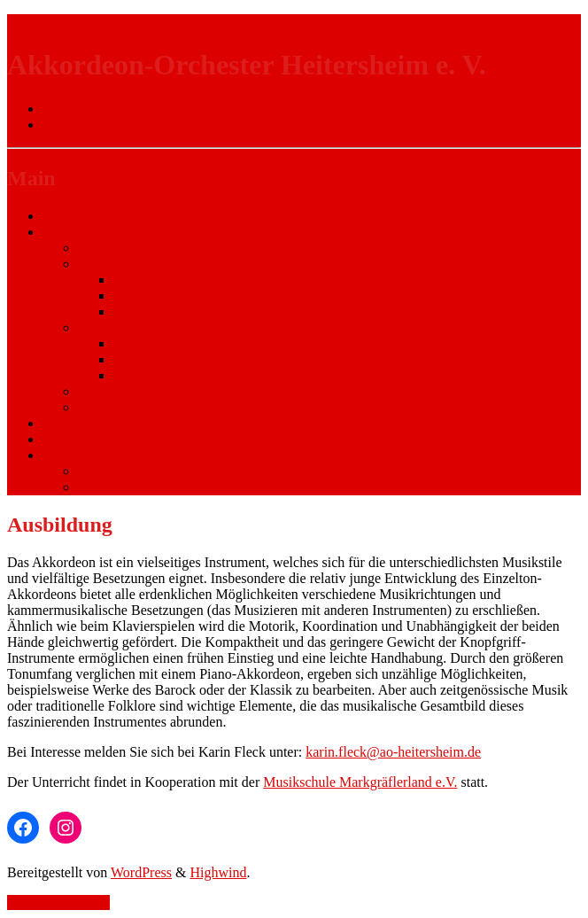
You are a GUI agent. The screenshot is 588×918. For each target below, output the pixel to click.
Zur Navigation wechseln (79, 22)
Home (60, 216)
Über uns (68, 232)
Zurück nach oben (58, 902)
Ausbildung (111, 248)
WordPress (141, 872)
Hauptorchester (157, 296)
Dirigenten (108, 327)
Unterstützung (83, 439)
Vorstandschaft (120, 391)
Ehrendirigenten (159, 375)
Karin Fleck (147, 343)
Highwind (218, 872)
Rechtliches (76, 455)
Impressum (109, 471)
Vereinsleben (115, 407)
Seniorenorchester (165, 311)
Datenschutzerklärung (140, 487)
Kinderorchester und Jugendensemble (220, 280)
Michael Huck (154, 359)
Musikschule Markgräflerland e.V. (360, 782)
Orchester (105, 264)
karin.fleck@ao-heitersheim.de (393, 752)
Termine (66, 423)
